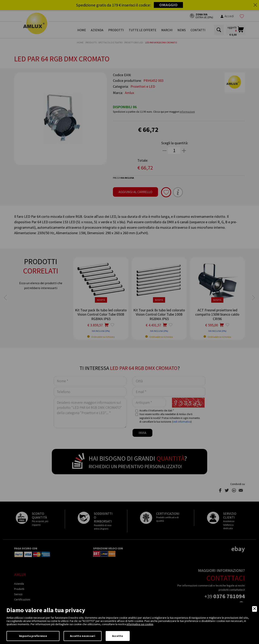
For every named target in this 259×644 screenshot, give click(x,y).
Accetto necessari (83, 636)
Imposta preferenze (33, 636)
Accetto (118, 636)
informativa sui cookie (140, 624)
